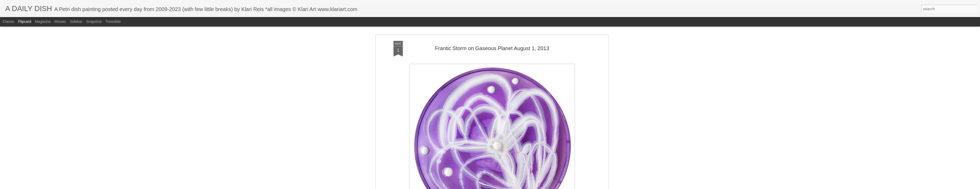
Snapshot (94, 22)
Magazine (43, 22)
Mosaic (60, 22)
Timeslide (113, 22)
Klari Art (515, 134)
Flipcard (25, 22)
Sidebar (76, 22)
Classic (9, 22)
